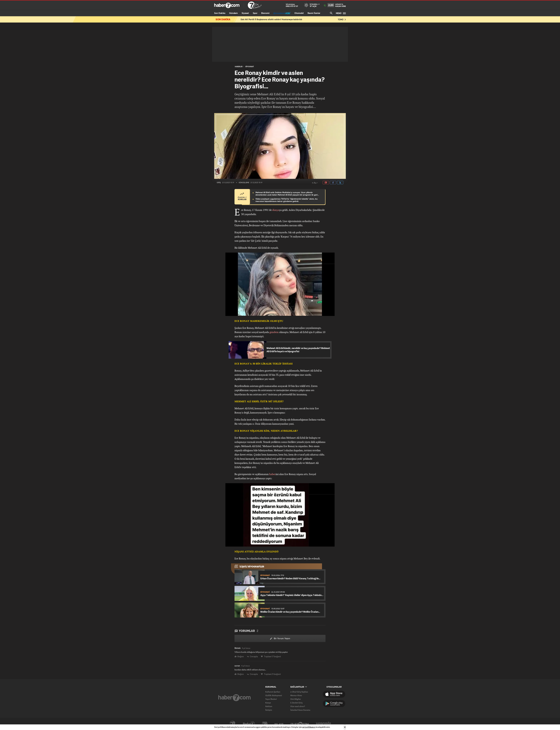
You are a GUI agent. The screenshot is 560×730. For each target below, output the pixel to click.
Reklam (269, 706)
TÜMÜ (342, 20)
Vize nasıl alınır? (298, 706)
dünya (276, 210)
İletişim (269, 710)
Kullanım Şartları (273, 692)
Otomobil (299, 13)
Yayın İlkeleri (271, 699)
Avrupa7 (265, 724)
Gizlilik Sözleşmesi (274, 695)
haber (272, 474)
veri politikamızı (309, 727)
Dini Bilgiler (296, 699)
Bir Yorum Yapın (280, 639)
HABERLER (239, 67)
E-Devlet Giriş (296, 703)
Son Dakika (220, 13)
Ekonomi (265, 13)
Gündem (233, 13)
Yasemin (324, 724)
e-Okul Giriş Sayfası (299, 692)
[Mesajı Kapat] (345, 727)
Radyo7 (249, 724)
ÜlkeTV (279, 724)
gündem (274, 332)
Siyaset (245, 13)
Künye (268, 703)
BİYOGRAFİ (250, 67)
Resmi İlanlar (314, 13)
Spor (255, 13)
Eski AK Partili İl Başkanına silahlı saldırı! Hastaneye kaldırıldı (271, 20)
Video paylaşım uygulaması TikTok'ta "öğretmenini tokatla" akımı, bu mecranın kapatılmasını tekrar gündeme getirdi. (287, 200)
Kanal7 (232, 724)
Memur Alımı (296, 695)
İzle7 (300, 724)
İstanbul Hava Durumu (300, 710)
